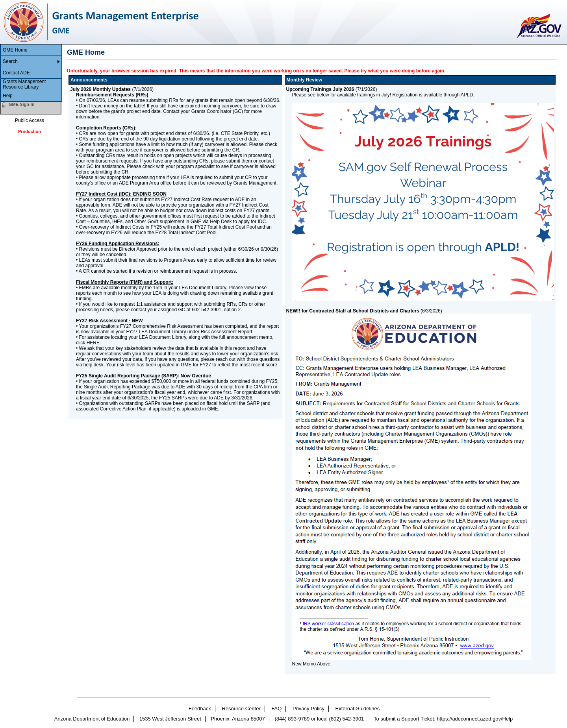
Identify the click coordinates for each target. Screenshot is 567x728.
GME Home (15, 50)
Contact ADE (16, 73)
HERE (93, 343)
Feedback (200, 709)
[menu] (31, 73)
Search (10, 61)
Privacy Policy (309, 709)
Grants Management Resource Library (24, 84)
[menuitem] (31, 50)
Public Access (30, 120)
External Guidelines (358, 709)
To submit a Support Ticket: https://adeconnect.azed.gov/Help (443, 719)
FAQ (276, 709)
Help (8, 96)
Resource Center (241, 709)
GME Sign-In (21, 104)
